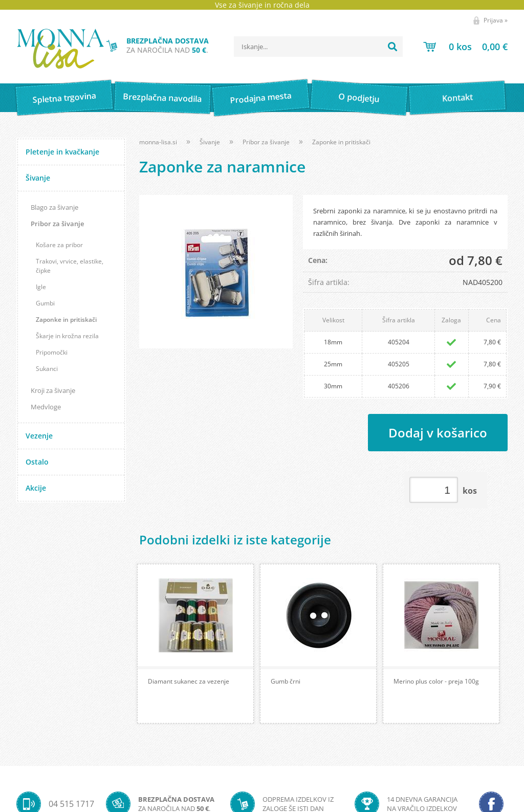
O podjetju (359, 98)
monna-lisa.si (158, 142)
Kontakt (457, 97)
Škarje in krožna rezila (67, 336)
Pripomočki (52, 352)
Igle (41, 287)
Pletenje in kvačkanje (62, 152)
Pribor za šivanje (57, 224)
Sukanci (47, 369)
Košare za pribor (59, 245)
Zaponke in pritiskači (66, 320)
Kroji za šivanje (53, 390)
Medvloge (46, 407)
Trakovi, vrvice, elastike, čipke (70, 266)
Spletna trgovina (64, 98)
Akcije (36, 488)
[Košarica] (465, 47)
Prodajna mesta (261, 98)
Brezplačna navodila (162, 97)
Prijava (496, 20)
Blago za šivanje (54, 207)
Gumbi (45, 303)
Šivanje (38, 178)
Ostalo (37, 462)
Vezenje (39, 436)
